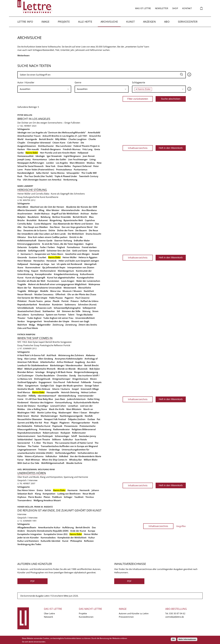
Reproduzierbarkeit (27, 304)
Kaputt (35, 271)
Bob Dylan (95, 369)
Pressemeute (71, 426)
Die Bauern (81, 230)
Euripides (33, 247)
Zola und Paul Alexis (28, 328)
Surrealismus (37, 315)
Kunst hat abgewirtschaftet (61, 278)
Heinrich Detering (70, 392)
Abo (167, 22)
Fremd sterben (89, 247)
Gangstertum (32, 386)
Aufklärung (68, 527)
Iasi (53, 264)
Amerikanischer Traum (29, 136)
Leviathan (73, 406)
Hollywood (83, 153)
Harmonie (73, 490)
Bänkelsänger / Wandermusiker (66, 365)
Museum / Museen (72, 291)
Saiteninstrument (26, 436)
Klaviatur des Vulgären (42, 402)
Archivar (85, 214)
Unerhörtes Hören (32, 473)
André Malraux (42, 214)
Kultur (92, 538)
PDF (32, 581)
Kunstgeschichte (85, 278)
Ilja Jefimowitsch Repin (54, 267)
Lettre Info (25, 22)
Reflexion (89, 541)
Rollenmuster (79, 433)
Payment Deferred (82, 166)
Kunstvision (53, 281)
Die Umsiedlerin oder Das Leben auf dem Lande (42, 234)
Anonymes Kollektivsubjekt (69, 359)
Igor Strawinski (54, 156)
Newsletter (162, 8)
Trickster (43, 450)
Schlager (68, 497)
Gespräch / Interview (27, 480)
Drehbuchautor (46, 146)
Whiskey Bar (75, 460)
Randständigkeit (26, 173)
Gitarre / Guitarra (61, 389)
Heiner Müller (70, 257)
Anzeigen (149, 22)
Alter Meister (53, 210)
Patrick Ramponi (26, 334)
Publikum (57, 497)
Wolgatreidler (44, 325)
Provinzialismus (64, 169)
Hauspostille (53, 392)
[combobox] (44, 89)
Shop (175, 8)
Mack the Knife (57, 409)
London (50, 163)
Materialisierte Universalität (47, 288)
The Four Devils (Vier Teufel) (38, 176)
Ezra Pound (59, 382)
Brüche (21, 220)
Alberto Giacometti (27, 210)
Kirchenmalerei (48, 271)
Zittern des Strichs (88, 325)
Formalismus (73, 247)
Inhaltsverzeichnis (138, 148)
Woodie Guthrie (74, 463)
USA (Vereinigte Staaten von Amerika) (42, 180)
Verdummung (70, 180)
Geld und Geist (80, 251)
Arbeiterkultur (48, 362)
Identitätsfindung (67, 396)
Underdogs (54, 450)
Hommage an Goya (40, 264)
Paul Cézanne (82, 298)
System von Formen (56, 315)
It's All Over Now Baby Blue (39, 399)
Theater (21, 318)
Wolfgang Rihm (46, 469)
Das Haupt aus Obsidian (36, 227)
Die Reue (93, 230)
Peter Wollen (25, 115)
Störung (86, 311)
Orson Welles (64, 166)
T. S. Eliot (36, 443)
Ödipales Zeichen (77, 419)
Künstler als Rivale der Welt (31, 281)
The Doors (48, 443)
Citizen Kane (59, 143)
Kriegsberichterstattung (66, 274)
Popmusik (57, 426)
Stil (58, 311)
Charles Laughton (78, 139)
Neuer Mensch (25, 294)
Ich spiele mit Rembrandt (69, 264)
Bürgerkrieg (56, 220)
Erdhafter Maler (82, 240)
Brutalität (32, 220)
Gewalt (95, 254)
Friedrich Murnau (72, 149)
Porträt (65, 301)
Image (45, 22)
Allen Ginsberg (46, 359)
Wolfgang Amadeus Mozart (47, 500)
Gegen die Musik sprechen (69, 386)
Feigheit (61, 247)
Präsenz (75, 301)
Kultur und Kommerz (28, 541)
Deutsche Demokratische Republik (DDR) (48, 531)
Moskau (91, 163)
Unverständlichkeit (85, 318)
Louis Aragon (68, 281)
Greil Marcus (24, 392)
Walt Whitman (33, 460)
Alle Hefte (85, 22)
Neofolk (89, 416)
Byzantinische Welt (73, 220)
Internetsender (86, 396)
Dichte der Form (65, 230)
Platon (47, 497)
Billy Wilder (61, 139)
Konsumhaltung (63, 402)
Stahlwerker (49, 311)
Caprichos (90, 220)
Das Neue (55, 227)
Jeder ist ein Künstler (28, 538)
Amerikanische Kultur (49, 527)
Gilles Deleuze (43, 389)
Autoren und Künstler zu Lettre (134, 613)
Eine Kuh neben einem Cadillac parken (48, 237)
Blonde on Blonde (67, 369)
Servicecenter (188, 22)
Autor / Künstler (26, 82)
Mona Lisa (55, 291)
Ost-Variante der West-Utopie (32, 298)
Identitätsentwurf (47, 396)
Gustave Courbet (38, 257)
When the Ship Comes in (35, 338)
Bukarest (43, 220)
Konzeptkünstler (43, 274)
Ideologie (40, 156)
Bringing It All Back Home (59, 372)
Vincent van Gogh (80, 321)
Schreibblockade (26, 308)
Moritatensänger (49, 416)
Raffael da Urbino (89, 301)
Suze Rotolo (81, 439)
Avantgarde (31, 139)
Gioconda (22, 257)
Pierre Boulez (35, 497)
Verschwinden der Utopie (57, 321)
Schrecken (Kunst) (87, 304)
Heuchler (22, 396)
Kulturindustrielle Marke (86, 402)
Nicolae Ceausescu (44, 294)
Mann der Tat (24, 288)
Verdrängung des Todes (29, 544)
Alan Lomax (30, 359)
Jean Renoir (89, 156)
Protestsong (45, 429)
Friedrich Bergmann (51, 149)
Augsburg (80, 362)
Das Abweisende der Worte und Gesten (73, 224)
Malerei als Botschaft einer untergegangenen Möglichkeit (57, 284)
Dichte (52, 230)
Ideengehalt (90, 264)
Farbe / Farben (47, 247)
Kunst (130, 22)
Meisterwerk (70, 288)
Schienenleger (62, 436)
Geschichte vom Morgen (78, 254)
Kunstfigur (43, 406)
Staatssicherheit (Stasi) (29, 311)
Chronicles (62, 375)
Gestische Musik (26, 389)
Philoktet (22, 301)
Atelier (94, 214)
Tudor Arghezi (34, 318)
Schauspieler (73, 173)
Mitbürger (33, 291)
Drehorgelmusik (42, 379)
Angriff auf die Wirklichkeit (65, 214)
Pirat (46, 423)
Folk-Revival (73, 382)
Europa (92, 531)
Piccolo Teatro (36, 301)
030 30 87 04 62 (177, 613)
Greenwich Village (90, 389)
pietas (48, 301)
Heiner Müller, (26, 507)
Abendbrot (23, 207)
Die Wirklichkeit (76, 234)
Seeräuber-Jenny (87, 436)
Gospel (75, 389)
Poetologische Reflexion (51, 345)
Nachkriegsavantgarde (71, 416)
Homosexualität (25, 156)
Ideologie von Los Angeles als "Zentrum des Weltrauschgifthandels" (52, 132)
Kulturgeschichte (31, 197)
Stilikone (56, 439)
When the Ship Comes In (55, 460)
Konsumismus (40, 159)
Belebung (46, 217)
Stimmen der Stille (71, 311)
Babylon (22, 217)
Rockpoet (65, 433)
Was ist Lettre (143, 8)
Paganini (69, 298)
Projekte (64, 22)
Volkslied (64, 456)
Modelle (44, 291)
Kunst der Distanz (26, 406)
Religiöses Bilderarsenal (84, 429)
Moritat (35, 416)
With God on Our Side (28, 463)
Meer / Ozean (80, 412)
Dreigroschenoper (61, 379)
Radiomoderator (61, 429)
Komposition (49, 494)
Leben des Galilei (57, 159)
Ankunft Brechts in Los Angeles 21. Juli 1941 (65, 136)
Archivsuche (109, 22)
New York (51, 166)
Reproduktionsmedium (29, 433)
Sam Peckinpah (45, 436)
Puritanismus (81, 169)
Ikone (20, 267)
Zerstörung (71, 325)
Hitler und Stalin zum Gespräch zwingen (79, 261)
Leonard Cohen (58, 406)
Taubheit (79, 497)
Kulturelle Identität (51, 541)
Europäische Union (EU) (56, 534)
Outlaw (91, 419)
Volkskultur (51, 456)
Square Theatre (42, 439)
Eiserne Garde (45, 240)
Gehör (48, 490)
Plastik (56, 301)
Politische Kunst (42, 426)
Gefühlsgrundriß (36, 251)
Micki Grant (23, 416)
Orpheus (22, 497)
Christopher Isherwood (39, 143)
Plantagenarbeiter (81, 423)
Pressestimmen (126, 617)
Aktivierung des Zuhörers (71, 355)
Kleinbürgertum (66, 271)
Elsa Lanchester (64, 146)
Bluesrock (83, 369)
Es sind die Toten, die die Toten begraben (63, 244)
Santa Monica (58, 173)
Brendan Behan (25, 372)
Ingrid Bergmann (72, 156)
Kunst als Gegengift (35, 278)
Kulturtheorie (87, 274)
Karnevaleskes (48, 538)
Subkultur (68, 439)
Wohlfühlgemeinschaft (53, 463)
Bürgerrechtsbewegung (86, 372)
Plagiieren (65, 423)
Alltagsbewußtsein (27, 527)
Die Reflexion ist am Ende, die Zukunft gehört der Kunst (59, 510)
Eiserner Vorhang (63, 240)
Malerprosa (94, 284)
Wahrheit (22, 325)
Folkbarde (86, 382)
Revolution (45, 304)
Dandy (73, 375)
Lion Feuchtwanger (78, 159)
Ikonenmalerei (33, 267)
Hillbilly (32, 396)
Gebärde (22, 251)
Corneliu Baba (25, 224)
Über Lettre (49, 613)
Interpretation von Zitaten (81, 267)
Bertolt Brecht (46, 139)
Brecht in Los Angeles (34, 119)
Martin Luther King (47, 412)
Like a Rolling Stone (37, 409)
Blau (91, 217)
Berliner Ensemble (62, 217)
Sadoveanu (70, 304)
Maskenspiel (65, 412)
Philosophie (76, 541)
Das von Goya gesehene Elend (77, 227)
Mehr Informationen (187, 639)
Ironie (20, 399)
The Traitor (33, 446)
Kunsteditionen (86, 617)
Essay (20, 197)
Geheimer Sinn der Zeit (59, 251)
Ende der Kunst (78, 531)
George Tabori (92, 386)
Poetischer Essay (31, 345)
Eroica (40, 490)
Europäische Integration (30, 534)
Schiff (74, 436)
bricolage (40, 372)
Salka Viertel (42, 173)
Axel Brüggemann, (28, 469)
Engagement (45, 382)
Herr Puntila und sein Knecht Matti (58, 153)
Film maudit (33, 149)
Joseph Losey (24, 159)
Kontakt (187, 8)
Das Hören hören (26, 490)
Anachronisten (25, 214)
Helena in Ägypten (88, 257)
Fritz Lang (87, 149)
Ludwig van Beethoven (69, 494)
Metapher (94, 412)
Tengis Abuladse (85, 315)
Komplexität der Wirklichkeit (72, 538)
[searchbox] (44, 89)
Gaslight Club (47, 386)
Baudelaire (33, 217)
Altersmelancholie (71, 210)
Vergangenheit (34, 321)
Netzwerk (48, 617)
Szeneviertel (24, 443)
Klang (38, 494)
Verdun (21, 321)
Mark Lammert (25, 186)
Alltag (41, 210)
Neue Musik (89, 494)
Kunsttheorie (52, 197)
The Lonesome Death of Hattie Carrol (74, 443)
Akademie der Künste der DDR (82, 207)
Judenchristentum (76, 399)
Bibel (20, 369)
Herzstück (51, 261)
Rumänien (57, 304)
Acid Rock (51, 355)
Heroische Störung (32, 190)
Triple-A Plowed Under (66, 176)
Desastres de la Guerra (35, 230)
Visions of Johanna (34, 456)
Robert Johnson (51, 433)
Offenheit (60, 294)
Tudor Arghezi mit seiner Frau (58, 318)
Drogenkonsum (80, 379)
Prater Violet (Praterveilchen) (39, 169)
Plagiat (54, 423)
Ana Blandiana (89, 210)
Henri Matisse (24, 261)
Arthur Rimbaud (65, 362)
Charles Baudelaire (45, 375)
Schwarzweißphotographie (67, 308)
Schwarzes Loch (44, 308)
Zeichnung (58, 325)
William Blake (91, 460)
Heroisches (39, 261)
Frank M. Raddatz (43, 507)
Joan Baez (60, 399)
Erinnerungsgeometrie (29, 244)
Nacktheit (89, 291)
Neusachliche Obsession (30, 419)
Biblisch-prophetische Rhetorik (40, 369)
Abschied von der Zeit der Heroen (47, 207)
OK (173, 639)
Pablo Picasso (56, 298)
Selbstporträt (89, 308)
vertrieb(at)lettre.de (175, 617)
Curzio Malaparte (43, 224)
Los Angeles (62, 163)
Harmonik (85, 490)
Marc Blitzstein (77, 163)
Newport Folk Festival (55, 419)
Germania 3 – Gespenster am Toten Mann (42, 254)
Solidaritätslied (25, 439)
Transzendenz (24, 500)
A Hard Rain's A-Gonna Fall (31, 355)
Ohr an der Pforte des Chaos (82, 294)
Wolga (32, 325)
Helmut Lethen (89, 392)
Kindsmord (23, 402)
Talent (71, 315)
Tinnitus (90, 497)
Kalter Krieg (23, 271)
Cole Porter (73, 143)
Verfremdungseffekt (65, 453)
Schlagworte (139, 82)
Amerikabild (94, 132)
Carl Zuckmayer (25, 375)
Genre (78, 82)
